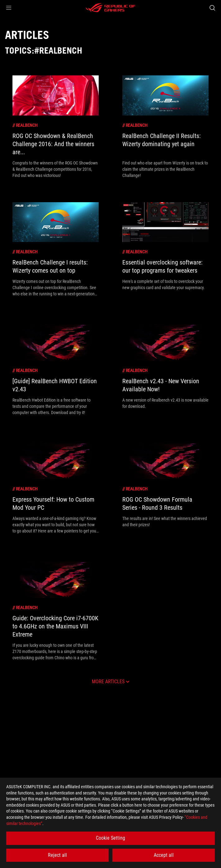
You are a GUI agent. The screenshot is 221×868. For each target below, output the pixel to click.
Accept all (164, 855)
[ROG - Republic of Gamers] (110, 8)
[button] (9, 8)
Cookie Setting (110, 838)
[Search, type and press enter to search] (212, 8)
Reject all (57, 855)
